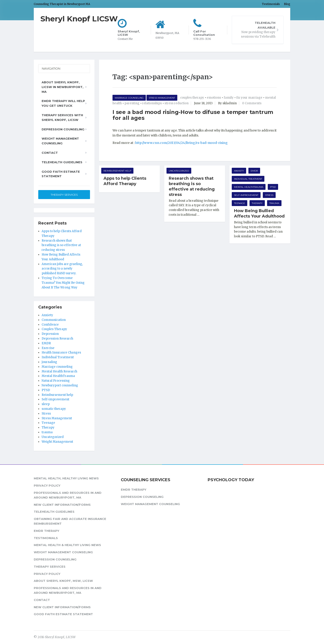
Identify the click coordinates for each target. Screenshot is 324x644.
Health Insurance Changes (61, 353)
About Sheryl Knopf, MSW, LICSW (63, 581)
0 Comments (252, 103)
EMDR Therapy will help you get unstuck (63, 103)
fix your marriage (249, 98)
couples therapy (192, 98)
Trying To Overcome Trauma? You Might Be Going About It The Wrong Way (63, 283)
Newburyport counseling (60, 385)
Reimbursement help (117, 171)
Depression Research (57, 339)
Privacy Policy (47, 485)
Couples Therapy (54, 329)
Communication (54, 320)
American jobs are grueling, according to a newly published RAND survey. (62, 269)
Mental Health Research (59, 371)
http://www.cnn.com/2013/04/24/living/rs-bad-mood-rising (181, 143)
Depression (50, 334)
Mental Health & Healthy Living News (67, 545)
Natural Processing (56, 381)
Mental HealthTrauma (249, 187)
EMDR (254, 171)
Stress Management (162, 98)
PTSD (273, 187)
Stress (269, 195)
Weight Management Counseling (60, 141)
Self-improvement (246, 195)
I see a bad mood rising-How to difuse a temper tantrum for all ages (193, 115)
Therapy (257, 203)
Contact (50, 153)
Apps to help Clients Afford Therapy (125, 181)
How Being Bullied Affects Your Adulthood (259, 213)
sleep (46, 404)
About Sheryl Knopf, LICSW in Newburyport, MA (63, 87)
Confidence (50, 325)
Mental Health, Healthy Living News (66, 478)
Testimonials (271, 4)
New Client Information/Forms (62, 505)
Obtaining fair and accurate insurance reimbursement (70, 521)
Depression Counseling (63, 129)
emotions (214, 98)
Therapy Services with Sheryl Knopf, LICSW (62, 117)
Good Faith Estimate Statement (61, 174)
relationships (152, 103)
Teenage (240, 203)
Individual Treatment (248, 179)
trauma (274, 203)
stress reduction (177, 103)
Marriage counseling (129, 98)
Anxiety (239, 171)
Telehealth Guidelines (62, 162)
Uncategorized (179, 171)
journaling (49, 362)
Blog (287, 4)
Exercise (48, 348)
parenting (132, 103)
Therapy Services (64, 195)
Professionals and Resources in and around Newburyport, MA (68, 495)
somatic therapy (54, 409)
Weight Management (57, 442)
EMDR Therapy (46, 531)
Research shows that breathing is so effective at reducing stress (192, 186)
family (229, 98)
